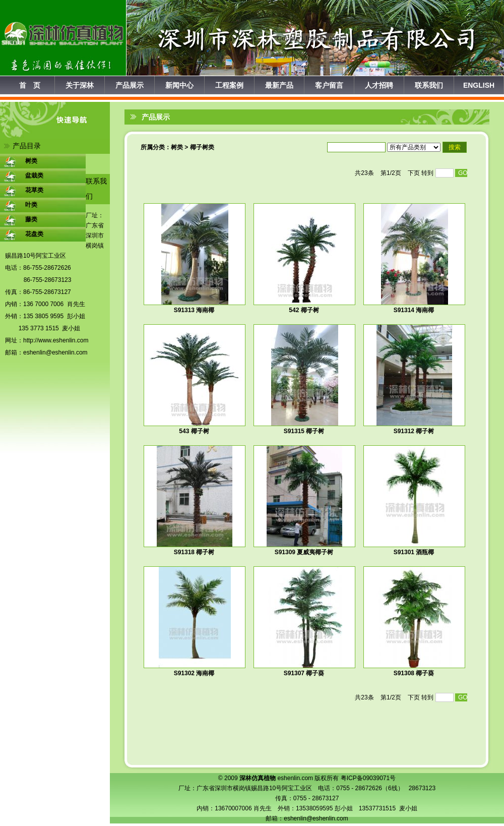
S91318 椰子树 (194, 552)
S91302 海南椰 (194, 673)
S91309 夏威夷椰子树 (304, 552)
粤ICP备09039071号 (368, 778)
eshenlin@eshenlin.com (55, 352)
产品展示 (130, 85)
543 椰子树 (194, 431)
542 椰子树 (304, 310)
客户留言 (329, 85)
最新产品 (279, 85)
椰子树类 (202, 147)
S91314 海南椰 (414, 310)
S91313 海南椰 (194, 310)
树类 (177, 147)
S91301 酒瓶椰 (414, 552)
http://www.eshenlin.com (56, 340)
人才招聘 (379, 85)
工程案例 (229, 85)
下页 (414, 173)
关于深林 (80, 85)
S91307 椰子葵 (304, 673)
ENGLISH (479, 85)
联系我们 (429, 85)
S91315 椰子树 (304, 431)
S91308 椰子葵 (414, 673)
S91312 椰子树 (414, 431)
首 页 (30, 85)
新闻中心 (179, 85)
